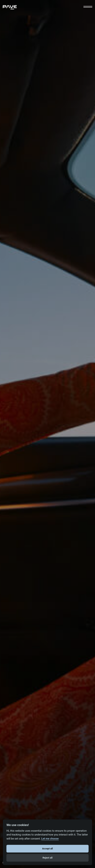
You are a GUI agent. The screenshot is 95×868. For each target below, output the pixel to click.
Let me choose (50, 839)
